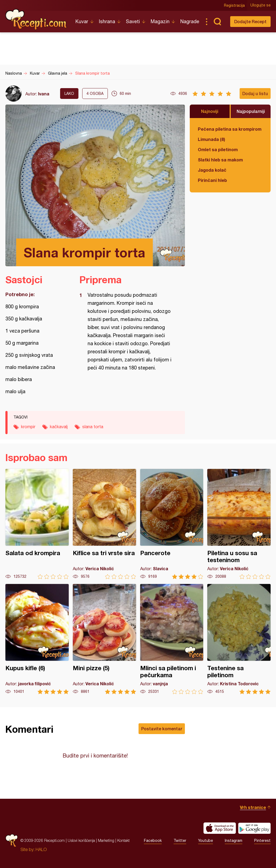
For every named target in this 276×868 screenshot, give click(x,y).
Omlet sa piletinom (218, 149)
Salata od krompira (37, 524)
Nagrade (190, 21)
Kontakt (123, 840)
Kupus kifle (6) (37, 639)
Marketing (106, 840)
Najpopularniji (251, 111)
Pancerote (172, 524)
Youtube (206, 841)
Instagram (234, 841)
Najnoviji (210, 111)
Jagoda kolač (212, 170)
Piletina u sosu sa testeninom (239, 524)
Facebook (153, 841)
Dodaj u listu (255, 93)
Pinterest (262, 841)
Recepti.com (36, 19)
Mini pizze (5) (104, 639)
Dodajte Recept (250, 21)
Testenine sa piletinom (239, 639)
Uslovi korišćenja (81, 840)
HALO (41, 849)
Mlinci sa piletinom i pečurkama (172, 639)
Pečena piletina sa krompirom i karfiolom (230, 129)
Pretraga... (217, 22)
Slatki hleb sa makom (220, 160)
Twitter (180, 841)
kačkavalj (59, 427)
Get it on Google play (254, 828)
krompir (28, 427)
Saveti (133, 21)
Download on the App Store (220, 828)
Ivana (44, 94)
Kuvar (82, 21)
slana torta (93, 427)
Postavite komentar (162, 729)
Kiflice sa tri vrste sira (104, 524)
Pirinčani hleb (212, 180)
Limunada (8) (211, 139)
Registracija (234, 5)
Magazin (160, 21)
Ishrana (107, 21)
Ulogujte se (261, 5)
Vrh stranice (253, 807)
